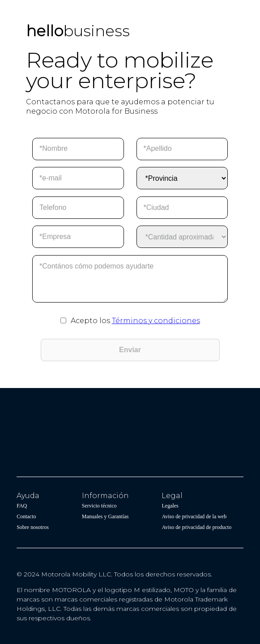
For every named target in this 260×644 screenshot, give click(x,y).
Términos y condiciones (156, 321)
